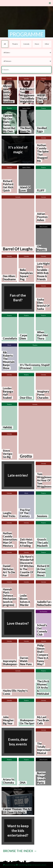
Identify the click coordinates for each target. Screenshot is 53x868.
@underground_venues (37, 865)
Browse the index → (20, 851)
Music (37, 44)
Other (47, 44)
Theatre (15, 44)
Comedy (26, 44)
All (5, 44)
